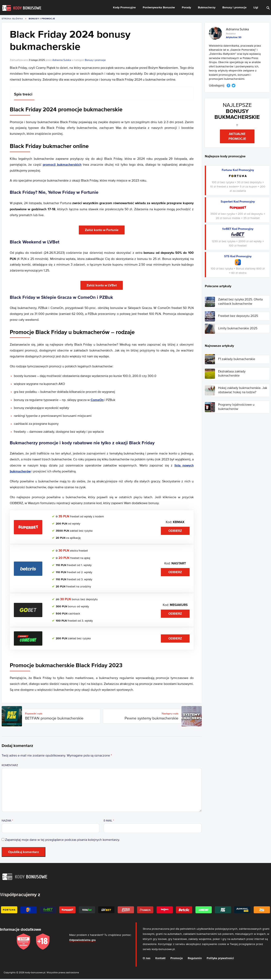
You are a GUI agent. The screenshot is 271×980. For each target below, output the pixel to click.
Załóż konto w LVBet (102, 285)
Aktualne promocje (237, 136)
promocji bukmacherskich (62, 165)
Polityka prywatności (220, 958)
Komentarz (10, 765)
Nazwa (7, 821)
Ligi (256, 8)
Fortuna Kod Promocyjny (238, 170)
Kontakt (160, 958)
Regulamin (195, 958)
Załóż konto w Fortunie (102, 230)
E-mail (109, 821)
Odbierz (175, 531)
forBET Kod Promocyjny (238, 229)
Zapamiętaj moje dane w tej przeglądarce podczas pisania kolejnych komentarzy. (63, 840)
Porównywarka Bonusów (159, 8)
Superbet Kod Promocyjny (238, 202)
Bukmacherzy (207, 8)
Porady (186, 8)
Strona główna (12, 19)
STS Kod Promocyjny (238, 256)
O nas (147, 958)
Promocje (177, 958)
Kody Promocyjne (124, 8)
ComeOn (97, 400)
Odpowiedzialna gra (82, 940)
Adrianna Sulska (62, 60)
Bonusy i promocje (234, 8)
